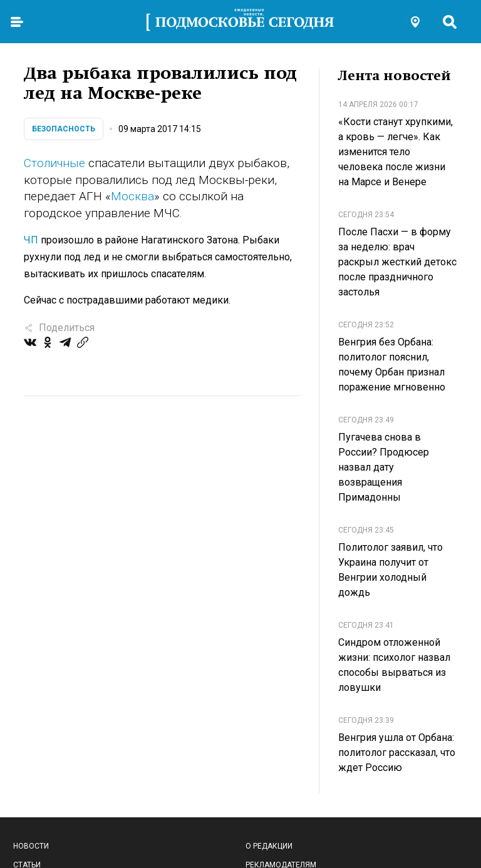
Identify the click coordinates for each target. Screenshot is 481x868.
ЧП (31, 240)
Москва (132, 196)
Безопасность (64, 129)
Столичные (54, 163)
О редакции (269, 846)
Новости (31, 846)
